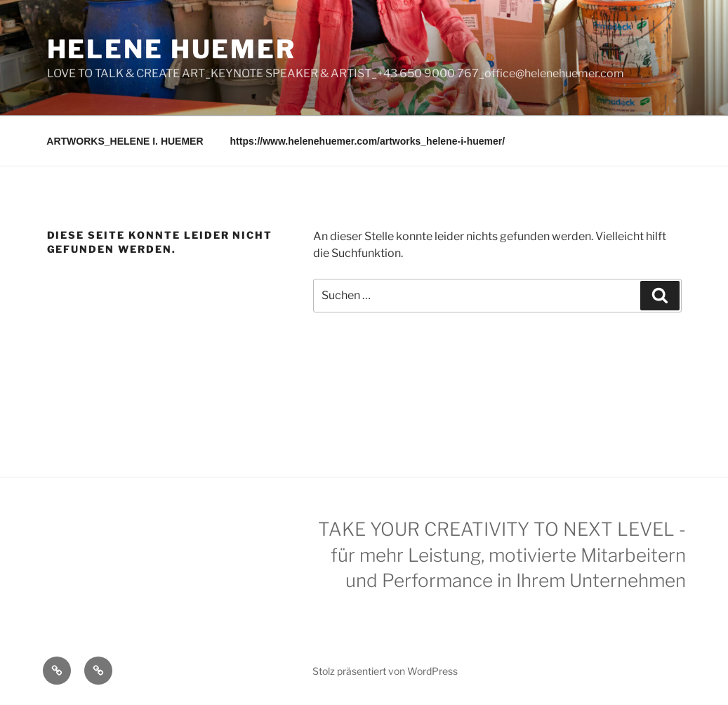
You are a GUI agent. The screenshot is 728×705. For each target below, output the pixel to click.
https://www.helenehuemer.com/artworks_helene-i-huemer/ (368, 141)
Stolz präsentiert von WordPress (385, 671)
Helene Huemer (172, 49)
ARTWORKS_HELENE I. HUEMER (125, 141)
